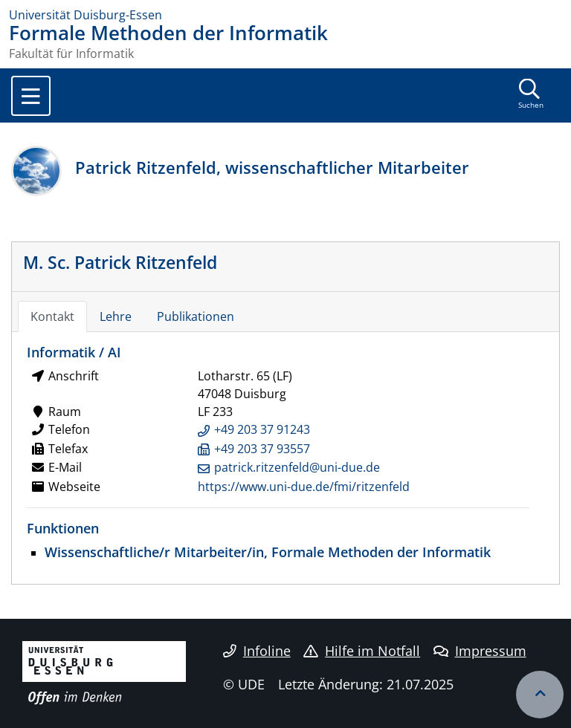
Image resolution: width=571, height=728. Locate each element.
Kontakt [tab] (52, 316)
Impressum (480, 651)
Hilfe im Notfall (362, 651)
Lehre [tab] (116, 316)
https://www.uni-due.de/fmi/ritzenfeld (304, 487)
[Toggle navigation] (31, 96)
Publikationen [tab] (196, 316)
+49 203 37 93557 (262, 449)
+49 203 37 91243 (262, 429)
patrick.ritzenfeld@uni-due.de (297, 467)
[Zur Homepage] (285, 15)
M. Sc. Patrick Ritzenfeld (120, 262)
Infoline (257, 651)
